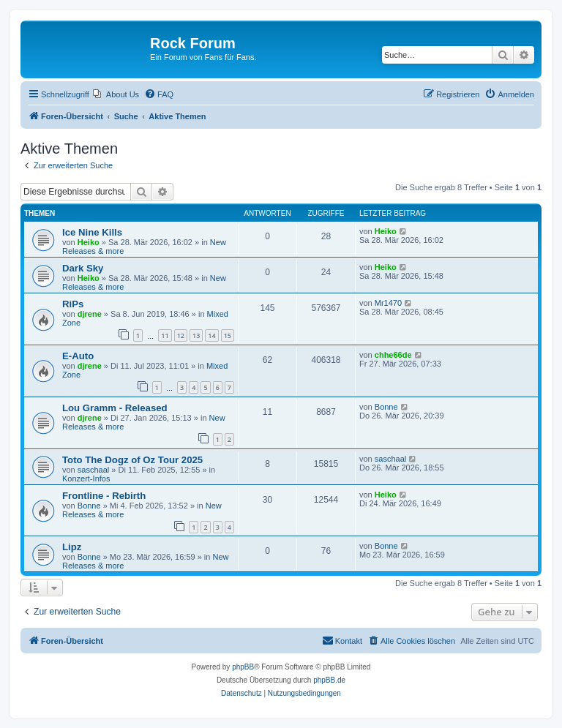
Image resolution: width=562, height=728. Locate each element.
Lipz (72, 547)
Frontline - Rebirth (104, 496)
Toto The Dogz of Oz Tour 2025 (132, 460)
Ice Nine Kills (92, 232)
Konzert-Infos (86, 479)
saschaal (93, 470)
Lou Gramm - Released (115, 408)
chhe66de (393, 355)
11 (165, 335)
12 (181, 335)
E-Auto (78, 356)
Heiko (89, 242)
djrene (90, 314)
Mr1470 (388, 303)
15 (228, 335)
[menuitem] (116, 94)
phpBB (243, 667)
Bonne (386, 407)
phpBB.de (329, 680)
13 (196, 335)
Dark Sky (83, 268)
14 (211, 335)
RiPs (73, 304)
